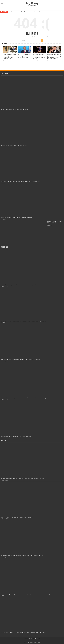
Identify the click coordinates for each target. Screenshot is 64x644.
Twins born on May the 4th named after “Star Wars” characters (16, 218)
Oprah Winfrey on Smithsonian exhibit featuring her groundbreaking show (54, 223)
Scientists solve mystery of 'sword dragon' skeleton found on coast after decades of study (25, 12)
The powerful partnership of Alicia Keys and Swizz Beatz (14, 145)
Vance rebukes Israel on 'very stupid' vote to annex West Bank (16, 436)
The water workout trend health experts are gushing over (15, 109)
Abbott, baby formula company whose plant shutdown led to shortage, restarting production (24, 321)
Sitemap (38, 639)
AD (30, 639)
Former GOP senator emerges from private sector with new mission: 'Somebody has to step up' (24, 398)
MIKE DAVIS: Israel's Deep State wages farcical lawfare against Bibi (24, 56)
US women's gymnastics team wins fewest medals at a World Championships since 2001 (39, 57)
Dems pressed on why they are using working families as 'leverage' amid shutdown (21, 360)
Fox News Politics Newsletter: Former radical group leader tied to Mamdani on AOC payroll (23, 632)
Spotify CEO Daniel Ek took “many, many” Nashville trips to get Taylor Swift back (20, 182)
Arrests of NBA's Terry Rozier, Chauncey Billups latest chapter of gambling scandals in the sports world (26, 285)
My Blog (32, 3)
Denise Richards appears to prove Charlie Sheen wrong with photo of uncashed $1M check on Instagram (54, 57)
